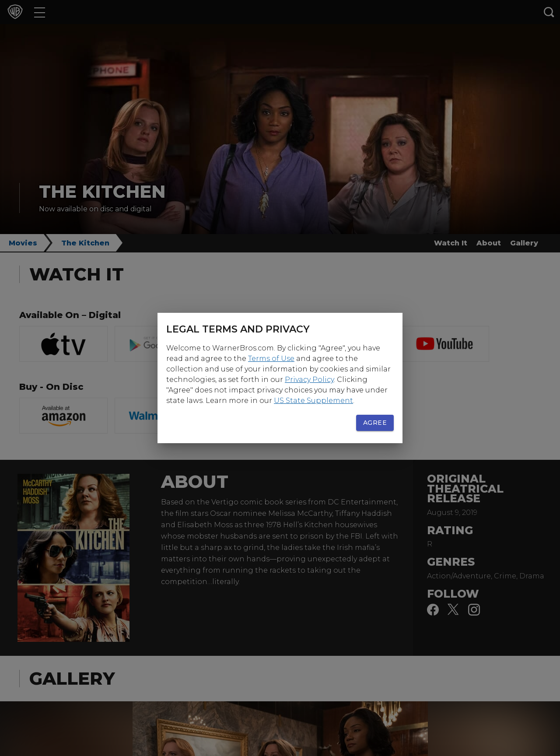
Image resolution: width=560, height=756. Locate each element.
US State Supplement (313, 401)
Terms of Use (271, 359)
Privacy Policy (309, 380)
